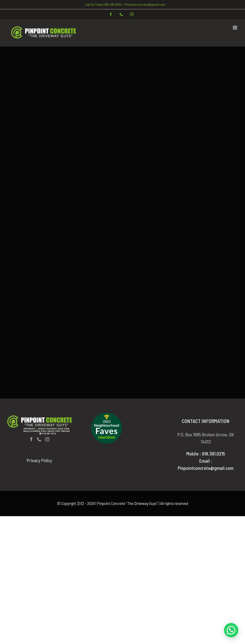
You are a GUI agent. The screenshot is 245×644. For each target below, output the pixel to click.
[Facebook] (31, 439)
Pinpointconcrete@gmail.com (145, 4)
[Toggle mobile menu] (235, 28)
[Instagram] (47, 439)
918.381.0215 (214, 454)
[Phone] (39, 439)
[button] (231, 630)
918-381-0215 (113, 4)
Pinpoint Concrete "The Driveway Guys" (127, 503)
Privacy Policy (39, 460)
